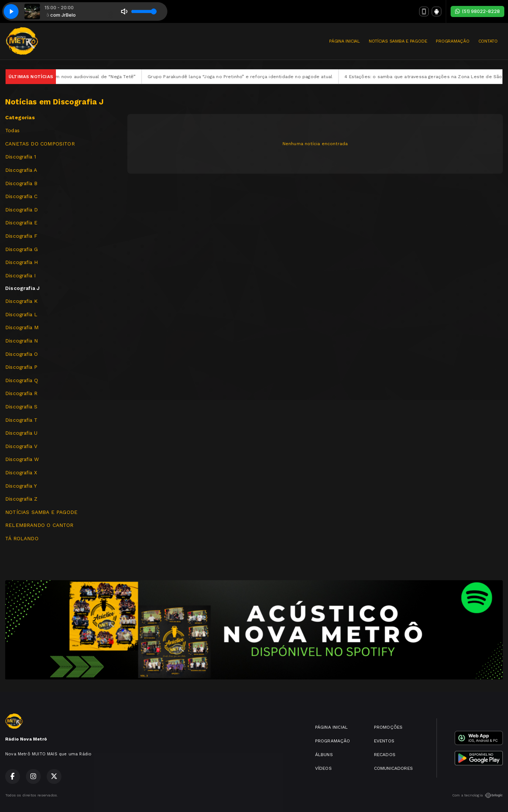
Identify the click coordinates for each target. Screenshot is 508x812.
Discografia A (21, 170)
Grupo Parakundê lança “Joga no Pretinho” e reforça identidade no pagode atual (255, 77)
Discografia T (21, 420)
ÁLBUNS (324, 755)
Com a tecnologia (477, 795)
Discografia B (21, 183)
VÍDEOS (323, 768)
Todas (12, 130)
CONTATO (488, 41)
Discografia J (22, 288)
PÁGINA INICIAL (345, 41)
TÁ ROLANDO (22, 538)
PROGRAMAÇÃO (452, 41)
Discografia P (21, 367)
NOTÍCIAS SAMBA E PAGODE (398, 41)
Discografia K (21, 301)
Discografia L (21, 314)
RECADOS (385, 755)
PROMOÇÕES (388, 727)
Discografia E (21, 223)
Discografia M (22, 327)
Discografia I (20, 275)
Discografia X (21, 472)
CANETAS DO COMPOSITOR (40, 144)
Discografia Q (22, 380)
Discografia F (21, 236)
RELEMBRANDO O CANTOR (39, 525)
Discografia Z (21, 499)
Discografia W (22, 459)
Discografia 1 (21, 157)
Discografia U (21, 433)
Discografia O (21, 354)
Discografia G (21, 249)
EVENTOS (384, 741)
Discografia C (21, 196)
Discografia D (21, 210)
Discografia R (21, 393)
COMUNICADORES (393, 768)
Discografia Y (21, 486)
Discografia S (21, 407)
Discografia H (21, 262)
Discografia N (21, 341)
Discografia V (21, 446)
